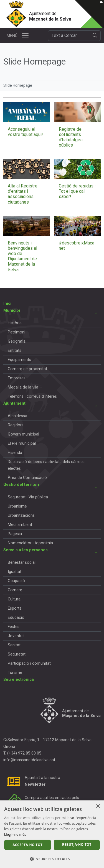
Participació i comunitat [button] (29, 663)
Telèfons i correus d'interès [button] (32, 396)
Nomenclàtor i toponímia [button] (30, 543)
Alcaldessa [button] (17, 416)
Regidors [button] (16, 425)
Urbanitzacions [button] (21, 515)
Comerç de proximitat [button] (27, 369)
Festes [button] (14, 627)
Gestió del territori (21, 485)
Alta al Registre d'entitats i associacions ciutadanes (23, 194)
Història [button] (15, 323)
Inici (7, 304)
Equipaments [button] (19, 360)
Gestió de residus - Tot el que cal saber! (78, 191)
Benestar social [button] (22, 562)
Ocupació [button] (16, 581)
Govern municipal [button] (23, 434)
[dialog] (52, 834)
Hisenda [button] (15, 453)
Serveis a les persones (26, 550)
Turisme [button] (15, 673)
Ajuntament (14, 403)
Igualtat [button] (15, 572)
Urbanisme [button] (17, 506)
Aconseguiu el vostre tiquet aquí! (25, 132)
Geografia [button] (17, 341)
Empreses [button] (17, 378)
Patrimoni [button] (17, 332)
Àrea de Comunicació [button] (27, 478)
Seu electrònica (19, 680)
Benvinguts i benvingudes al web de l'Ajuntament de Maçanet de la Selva (22, 256)
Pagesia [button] (15, 534)
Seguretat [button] (17, 654)
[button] (52, 859)
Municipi (12, 311)
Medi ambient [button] (20, 525)
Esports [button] (15, 608)
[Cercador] (69, 36)
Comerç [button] (15, 590)
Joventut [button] (16, 636)
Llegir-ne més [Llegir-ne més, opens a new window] (15, 834)
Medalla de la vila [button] (23, 387)
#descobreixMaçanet (77, 246)
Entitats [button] (15, 351)
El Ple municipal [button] (22, 443)
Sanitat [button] (14, 645)
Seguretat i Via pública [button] (28, 497)
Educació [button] (16, 618)
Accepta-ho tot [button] (27, 845)
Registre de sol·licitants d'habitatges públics (71, 137)
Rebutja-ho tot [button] (77, 844)
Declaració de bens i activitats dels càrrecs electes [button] (46, 465)
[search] (95, 36)
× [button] (98, 806)
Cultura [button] (14, 599)
